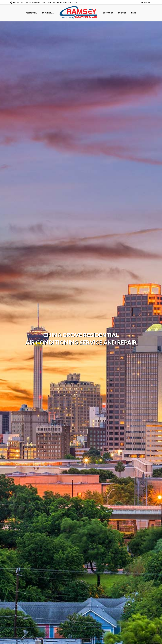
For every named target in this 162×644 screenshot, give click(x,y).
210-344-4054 (34, 2)
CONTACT (122, 13)
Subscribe (146, 2)
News (134, 13)
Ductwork (108, 13)
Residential (31, 13)
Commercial (48, 13)
